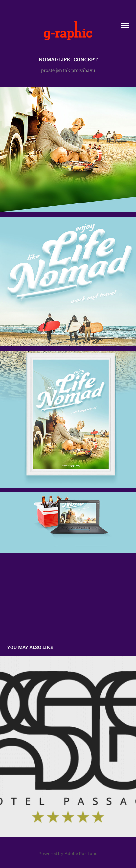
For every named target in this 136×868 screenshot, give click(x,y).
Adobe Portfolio (81, 853)
